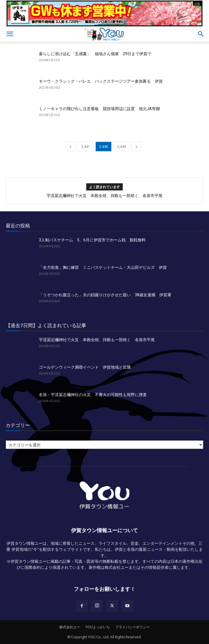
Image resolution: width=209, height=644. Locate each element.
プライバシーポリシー (132, 627)
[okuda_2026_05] (104, 24)
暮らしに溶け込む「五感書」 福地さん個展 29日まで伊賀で (95, 54)
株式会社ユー (70, 627)
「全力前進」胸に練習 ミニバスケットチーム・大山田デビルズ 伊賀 (103, 267)
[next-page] (136, 147)
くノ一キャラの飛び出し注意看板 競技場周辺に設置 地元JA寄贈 (99, 109)
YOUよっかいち (98, 627)
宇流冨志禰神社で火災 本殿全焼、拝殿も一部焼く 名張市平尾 (104, 196)
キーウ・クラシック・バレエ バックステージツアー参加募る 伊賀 (101, 81)
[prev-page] (71, 147)
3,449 (121, 147)
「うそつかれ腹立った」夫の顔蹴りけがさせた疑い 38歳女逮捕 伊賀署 (105, 295)
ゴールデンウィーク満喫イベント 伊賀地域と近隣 (85, 367)
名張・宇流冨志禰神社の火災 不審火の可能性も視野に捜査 (93, 395)
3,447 (86, 147)
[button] (10, 34)
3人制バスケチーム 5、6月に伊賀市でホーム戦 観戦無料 (92, 240)
